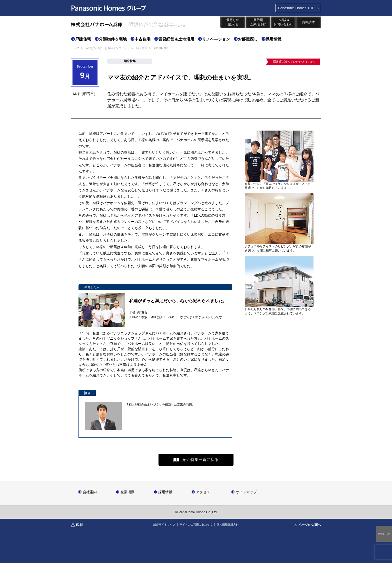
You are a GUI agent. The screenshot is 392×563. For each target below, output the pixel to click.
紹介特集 (142, 48)
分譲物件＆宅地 (113, 39)
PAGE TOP (384, 534)
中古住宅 (142, 39)
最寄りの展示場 (233, 22)
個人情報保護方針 (228, 524)
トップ (75, 48)
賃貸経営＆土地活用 (176, 39)
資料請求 (308, 22)
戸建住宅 (83, 39)
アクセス (203, 492)
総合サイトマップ (164, 524)
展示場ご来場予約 (258, 22)
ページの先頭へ (310, 525)
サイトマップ (246, 492)
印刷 (79, 525)
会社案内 (90, 492)
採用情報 (273, 39)
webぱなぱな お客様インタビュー (108, 48)
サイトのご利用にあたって (196, 524)
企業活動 (127, 492)
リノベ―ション (216, 39)
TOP (296, 8)
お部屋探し (248, 39)
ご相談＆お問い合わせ (283, 22)
